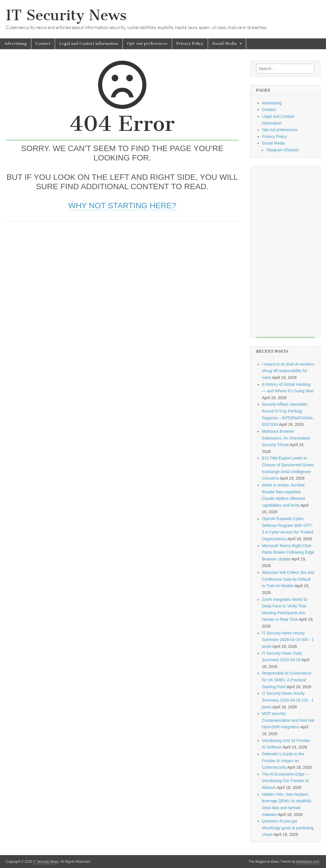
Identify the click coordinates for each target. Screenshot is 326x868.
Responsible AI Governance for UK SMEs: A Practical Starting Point (287, 680)
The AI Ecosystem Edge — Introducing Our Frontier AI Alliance (286, 781)
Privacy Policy (190, 44)
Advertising (16, 44)
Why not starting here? (122, 206)
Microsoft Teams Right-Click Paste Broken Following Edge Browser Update (288, 552)
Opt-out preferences (147, 44)
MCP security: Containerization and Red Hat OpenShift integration (288, 720)
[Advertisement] (122, 270)
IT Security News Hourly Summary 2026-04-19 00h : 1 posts (288, 640)
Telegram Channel (282, 150)
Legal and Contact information (89, 44)
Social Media (225, 44)
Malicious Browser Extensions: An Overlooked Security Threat (286, 438)
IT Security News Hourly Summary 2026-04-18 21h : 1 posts (288, 700)
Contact (43, 44)
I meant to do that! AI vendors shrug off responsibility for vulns (288, 371)
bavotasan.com (308, 862)
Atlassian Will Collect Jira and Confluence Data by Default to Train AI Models (288, 579)
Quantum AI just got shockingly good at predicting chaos (288, 828)
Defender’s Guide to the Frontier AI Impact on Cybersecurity (283, 761)
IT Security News (66, 15)
